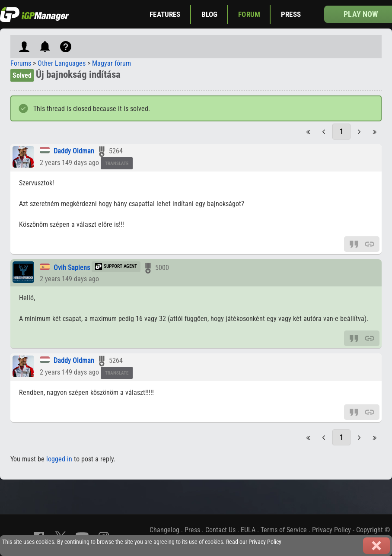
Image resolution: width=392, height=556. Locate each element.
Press (291, 14)
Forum (249, 14)
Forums (21, 63)
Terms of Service (284, 530)
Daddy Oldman (74, 151)
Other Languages (62, 63)
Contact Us (220, 530)
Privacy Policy (331, 530)
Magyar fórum (112, 63)
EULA (248, 530)
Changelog (164, 530)
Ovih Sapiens (72, 268)
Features (165, 14)
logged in (59, 459)
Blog (210, 14)
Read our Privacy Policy (254, 542)
